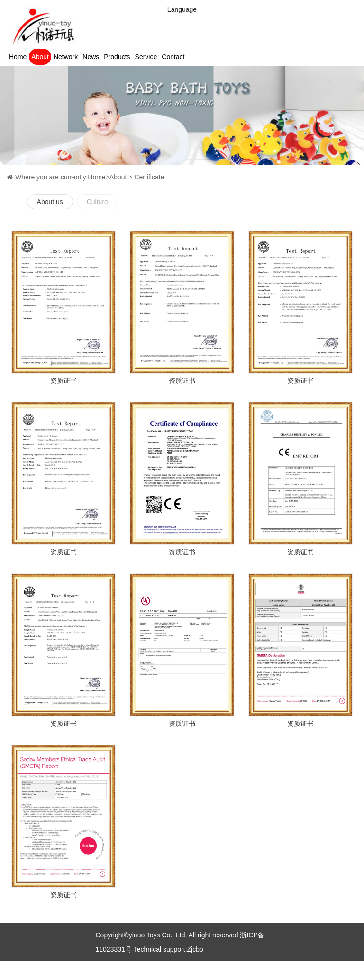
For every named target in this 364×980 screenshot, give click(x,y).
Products (117, 57)
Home (18, 57)
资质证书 (64, 381)
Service (146, 57)
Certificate (149, 177)
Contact (173, 57)
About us (50, 202)
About (40, 57)
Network (66, 57)
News (91, 57)
